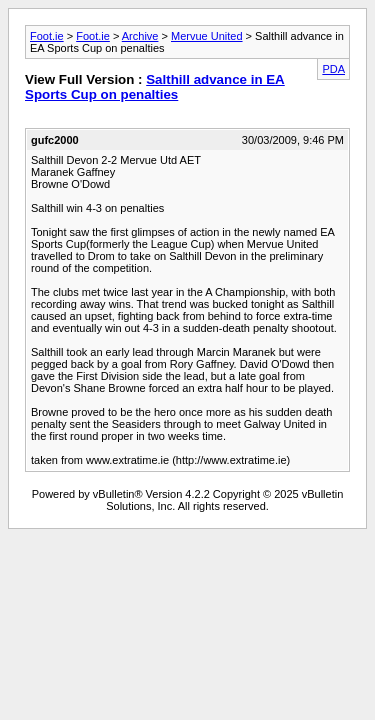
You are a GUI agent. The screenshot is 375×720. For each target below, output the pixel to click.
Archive (140, 36)
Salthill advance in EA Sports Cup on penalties (155, 87)
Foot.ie (47, 36)
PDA (333, 69)
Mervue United (207, 36)
